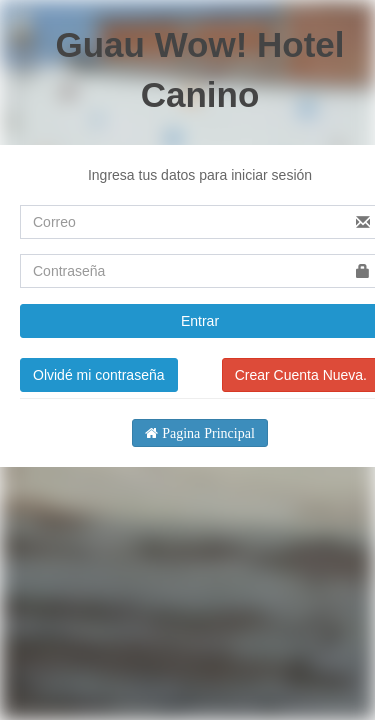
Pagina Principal (206, 433)
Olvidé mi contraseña (99, 375)
